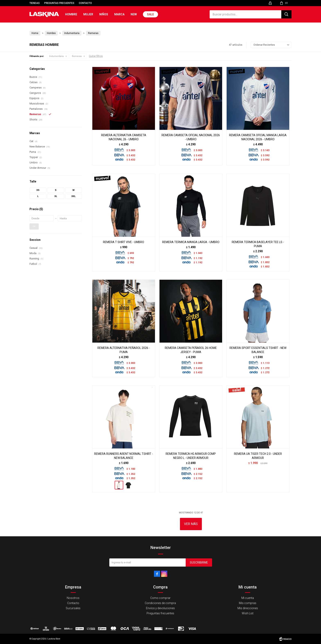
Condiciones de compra (160, 603)
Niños (104, 14)
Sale (150, 14)
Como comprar (160, 598)
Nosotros (73, 598)
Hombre (71, 14)
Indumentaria (56, 56)
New (134, 14)
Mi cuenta (248, 598)
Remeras (77, 56)
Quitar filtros (96, 56)
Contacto (85, 3)
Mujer (88, 14)
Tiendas (35, 3)
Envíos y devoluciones (160, 608)
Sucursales (73, 608)
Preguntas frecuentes (59, 3)
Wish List (248, 613)
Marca (119, 14)
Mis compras (248, 603)
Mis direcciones (248, 608)
